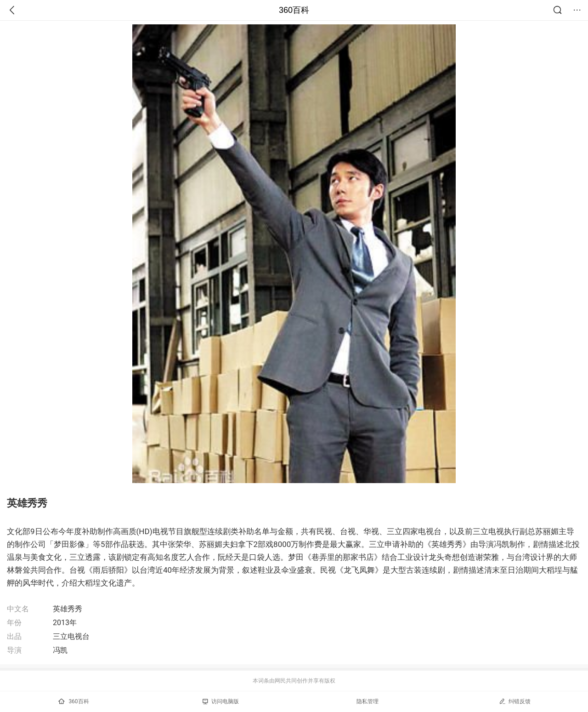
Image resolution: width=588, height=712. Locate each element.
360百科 (294, 10)
